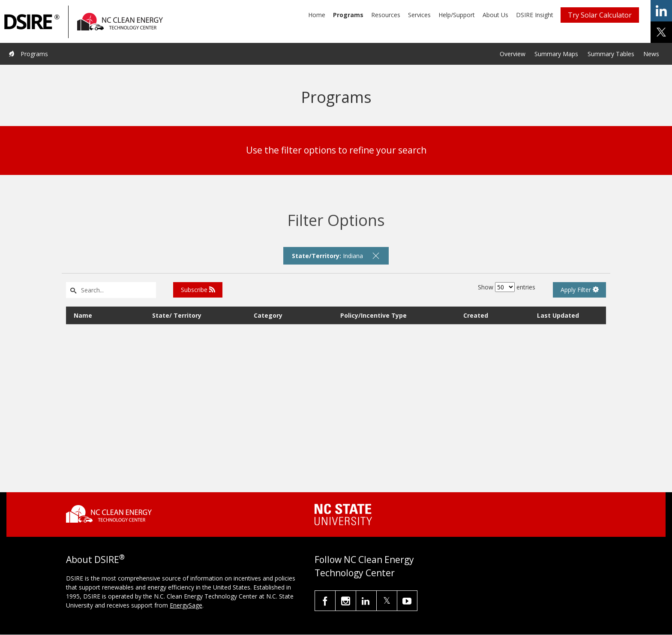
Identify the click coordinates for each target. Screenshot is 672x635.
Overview (513, 54)
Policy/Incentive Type (373, 315)
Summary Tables (611, 54)
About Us (495, 15)
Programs (348, 15)
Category (268, 315)
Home (317, 15)
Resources (386, 15)
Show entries (507, 287)
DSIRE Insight (535, 15)
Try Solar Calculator (600, 15)
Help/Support (457, 15)
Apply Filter (580, 290)
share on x (661, 32)
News (651, 54)
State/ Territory (177, 315)
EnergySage (186, 605)
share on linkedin (661, 11)
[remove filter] (376, 256)
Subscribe (198, 290)
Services (419, 15)
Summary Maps (556, 54)
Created (476, 315)
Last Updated (558, 315)
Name (83, 315)
